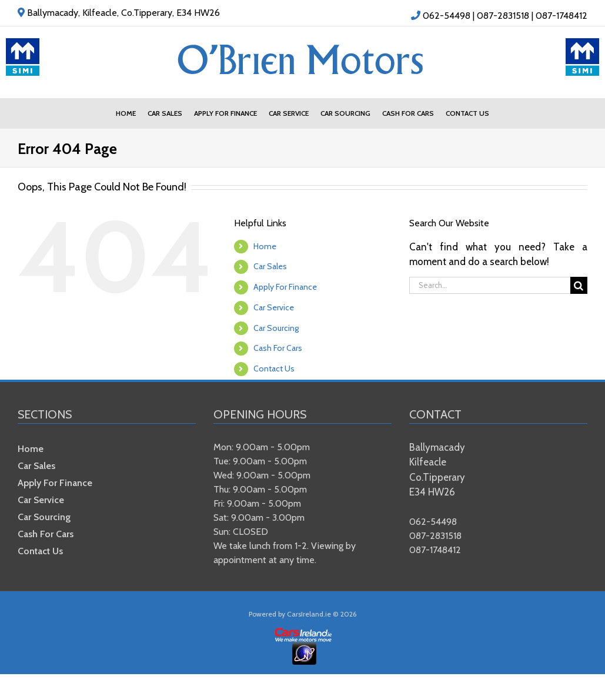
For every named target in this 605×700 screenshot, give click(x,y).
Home (265, 246)
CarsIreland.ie (309, 614)
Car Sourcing (276, 328)
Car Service (274, 307)
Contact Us (274, 369)
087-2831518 (503, 16)
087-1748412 (561, 16)
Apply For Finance (285, 287)
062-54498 (447, 16)
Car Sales (270, 266)
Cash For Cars (278, 348)
